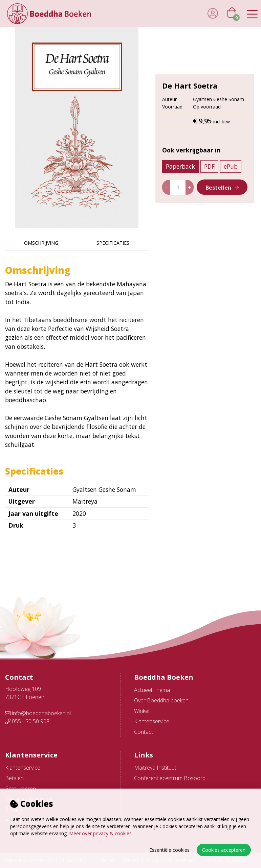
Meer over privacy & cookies (100, 833)
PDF (209, 166)
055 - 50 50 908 (27, 721)
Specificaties (113, 243)
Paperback (180, 166)
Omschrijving (41, 243)
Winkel (142, 711)
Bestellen (218, 188)
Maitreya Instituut (155, 768)
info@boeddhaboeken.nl (38, 713)
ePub (231, 166)
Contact (144, 732)
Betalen (14, 778)
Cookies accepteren (224, 850)
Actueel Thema (152, 690)
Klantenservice (152, 721)
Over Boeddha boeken (161, 700)
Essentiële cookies (169, 850)
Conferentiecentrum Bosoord (170, 778)
